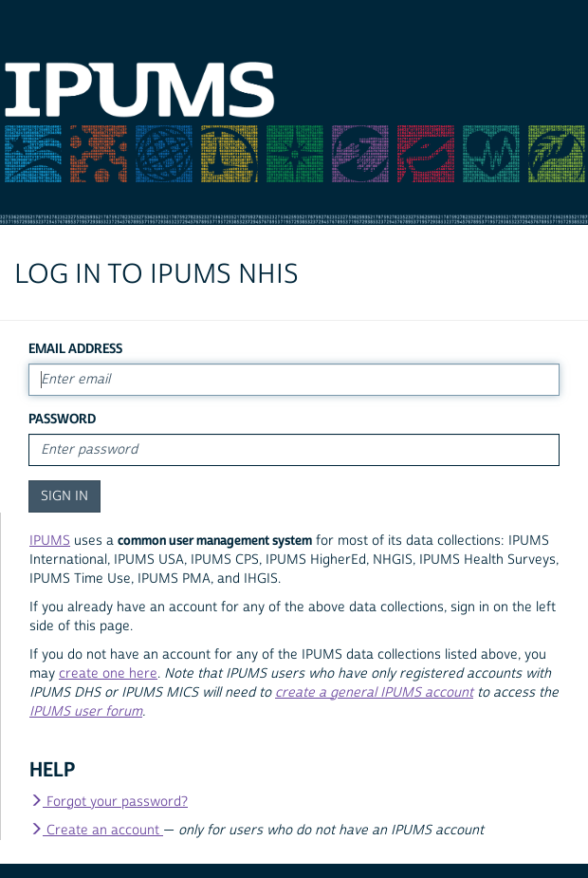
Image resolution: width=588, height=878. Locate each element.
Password (62, 419)
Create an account (96, 831)
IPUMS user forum (86, 712)
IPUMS (50, 541)
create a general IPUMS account (374, 693)
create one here (108, 674)
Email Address (75, 349)
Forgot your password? (109, 802)
